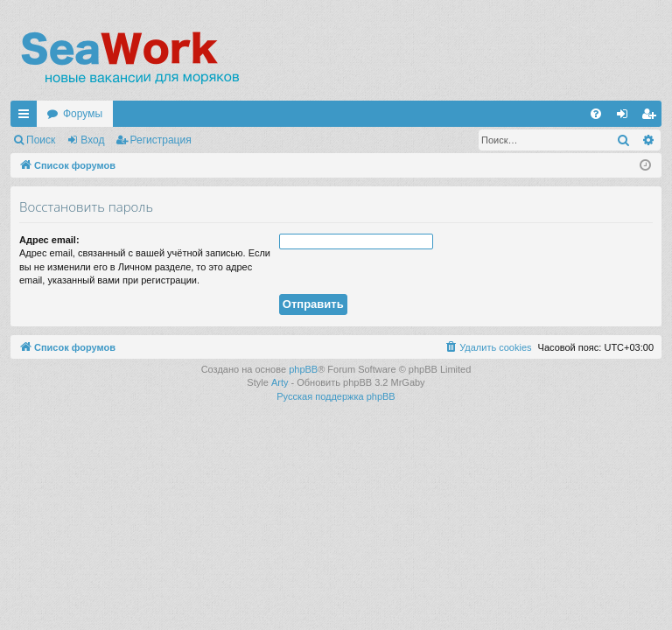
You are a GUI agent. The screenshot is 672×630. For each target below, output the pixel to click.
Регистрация (161, 140)
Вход (92, 140)
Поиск (41, 140)
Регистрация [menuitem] (652, 117)
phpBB (303, 369)
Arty (280, 382)
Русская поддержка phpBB (336, 396)
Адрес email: (49, 240)
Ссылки (27, 117)
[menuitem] (596, 114)
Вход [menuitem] (626, 117)
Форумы (83, 114)
